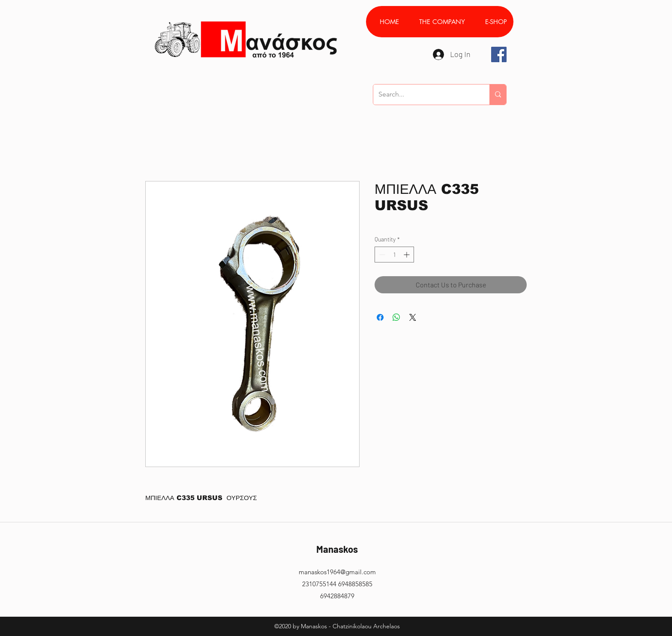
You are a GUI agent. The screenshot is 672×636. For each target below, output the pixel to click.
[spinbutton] (394, 255)
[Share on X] (413, 317)
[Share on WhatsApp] (396, 317)
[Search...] (425, 95)
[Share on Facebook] (380, 317)
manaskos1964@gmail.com (337, 572)
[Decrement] (381, 255)
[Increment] (407, 255)
